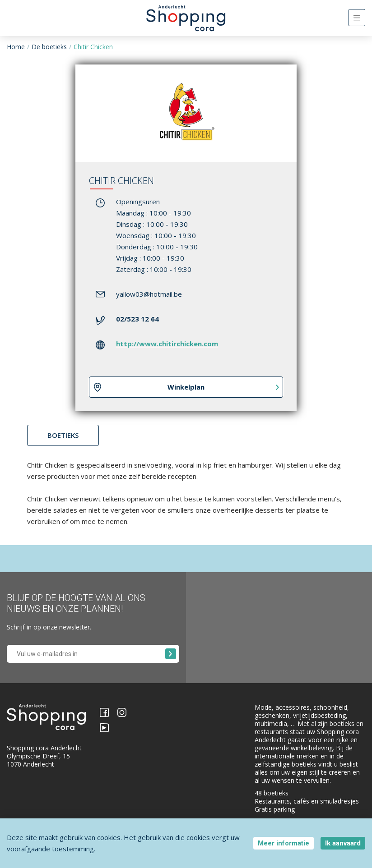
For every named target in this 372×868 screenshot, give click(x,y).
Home (16, 47)
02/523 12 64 (137, 319)
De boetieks (49, 47)
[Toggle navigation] (357, 18)
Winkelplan (186, 387)
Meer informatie (284, 843)
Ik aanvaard (343, 843)
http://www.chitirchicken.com (167, 344)
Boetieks (63, 435)
